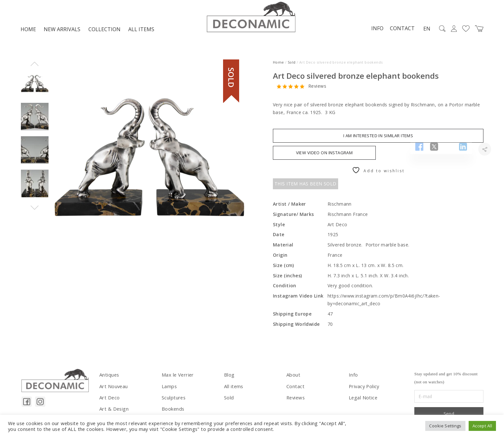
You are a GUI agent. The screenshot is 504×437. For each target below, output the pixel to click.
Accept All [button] (482, 426)
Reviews (317, 88)
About (293, 376)
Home (28, 31)
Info (375, 30)
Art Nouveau (113, 387)
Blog (229, 376)
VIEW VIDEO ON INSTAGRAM (324, 155)
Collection (104, 31)
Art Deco (109, 398)
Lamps (169, 387)
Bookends (173, 409)
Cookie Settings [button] (445, 426)
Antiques (109, 376)
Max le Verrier (177, 376)
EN (424, 30)
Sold (292, 64)
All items (141, 31)
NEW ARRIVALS (62, 31)
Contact (400, 30)
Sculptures (173, 398)
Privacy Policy (364, 387)
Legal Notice (363, 398)
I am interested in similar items (378, 138)
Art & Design (113, 409)
